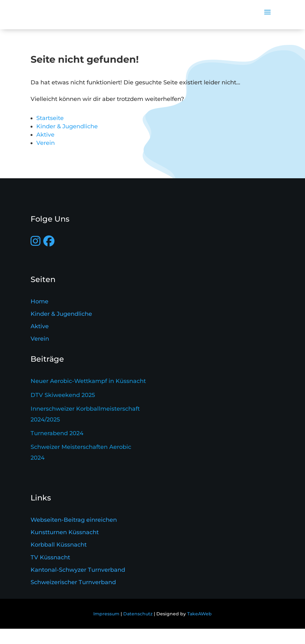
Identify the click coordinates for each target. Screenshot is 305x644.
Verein (46, 158)
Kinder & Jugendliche (67, 142)
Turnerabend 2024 (57, 449)
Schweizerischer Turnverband (73, 598)
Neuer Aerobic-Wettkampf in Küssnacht (88, 396)
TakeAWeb (199, 629)
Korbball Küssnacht (59, 560)
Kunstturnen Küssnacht (65, 548)
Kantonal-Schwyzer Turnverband (78, 585)
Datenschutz (138, 629)
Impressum (106, 629)
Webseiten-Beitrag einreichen (74, 535)
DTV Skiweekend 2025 (63, 410)
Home (39, 317)
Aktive (45, 150)
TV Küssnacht (50, 573)
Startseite (50, 133)
